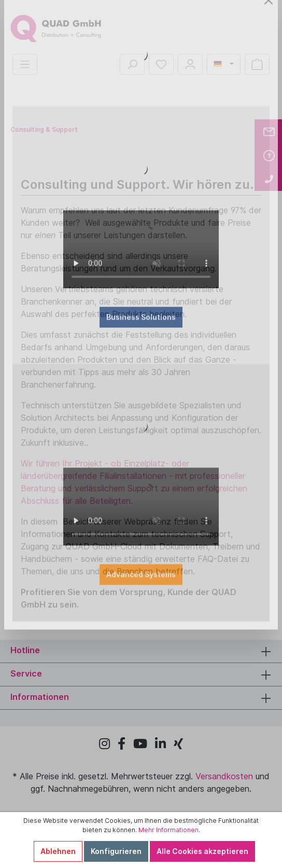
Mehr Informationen (168, 830)
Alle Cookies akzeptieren (202, 851)
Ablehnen (58, 851)
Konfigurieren (116, 851)
